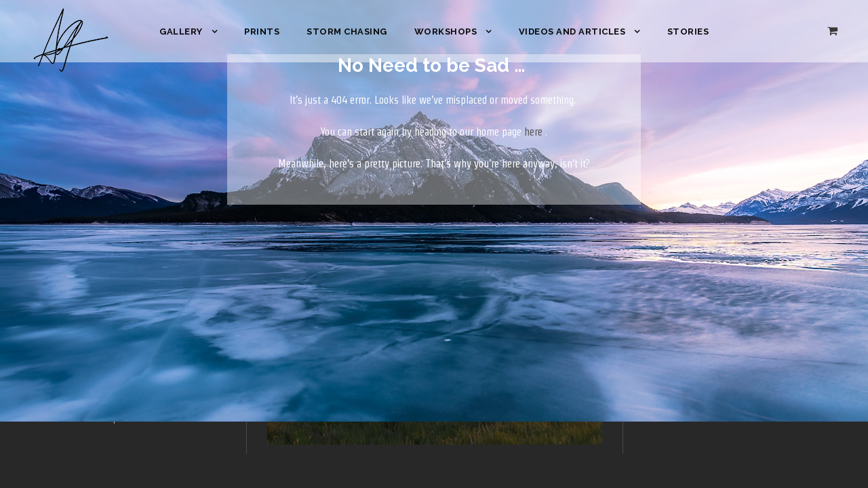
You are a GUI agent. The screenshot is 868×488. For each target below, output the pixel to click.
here (533, 132)
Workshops (446, 32)
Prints (262, 32)
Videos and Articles (572, 32)
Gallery (181, 32)
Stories (688, 32)
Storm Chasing (347, 32)
